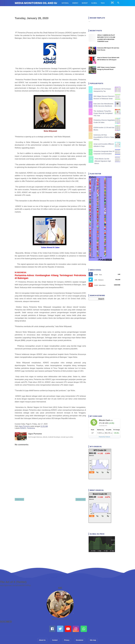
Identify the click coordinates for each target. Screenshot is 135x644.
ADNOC (23, 429)
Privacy (67, 635)
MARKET (85, 3)
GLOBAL (94, 3)
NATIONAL (65, 3)
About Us (42, 635)
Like (119, 269)
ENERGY (75, 3)
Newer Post (79, 500)
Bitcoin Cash (105, 415)
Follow (118, 274)
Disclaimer (80, 635)
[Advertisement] (104, 318)
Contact (55, 635)
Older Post (21, 500)
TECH (103, 3)
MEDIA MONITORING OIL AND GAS (37, 3)
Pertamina (31, 429)
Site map (93, 635)
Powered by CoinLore (104, 432)
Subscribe (117, 280)
